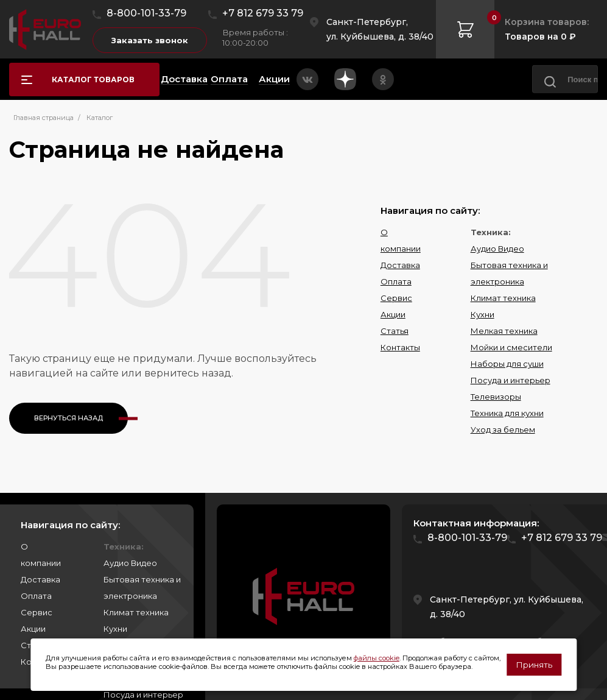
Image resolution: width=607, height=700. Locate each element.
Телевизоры (496, 397)
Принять (534, 665)
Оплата (396, 281)
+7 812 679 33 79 (263, 13)
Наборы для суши (507, 364)
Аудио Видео (497, 249)
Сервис (396, 298)
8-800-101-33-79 (146, 13)
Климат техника (503, 298)
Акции (393, 314)
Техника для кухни (507, 413)
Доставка (400, 265)
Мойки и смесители (511, 347)
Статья (395, 331)
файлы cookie (377, 658)
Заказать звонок (150, 40)
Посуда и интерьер (511, 380)
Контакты (400, 347)
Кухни (482, 314)
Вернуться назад (68, 418)
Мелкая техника (504, 331)
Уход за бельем (503, 430)
